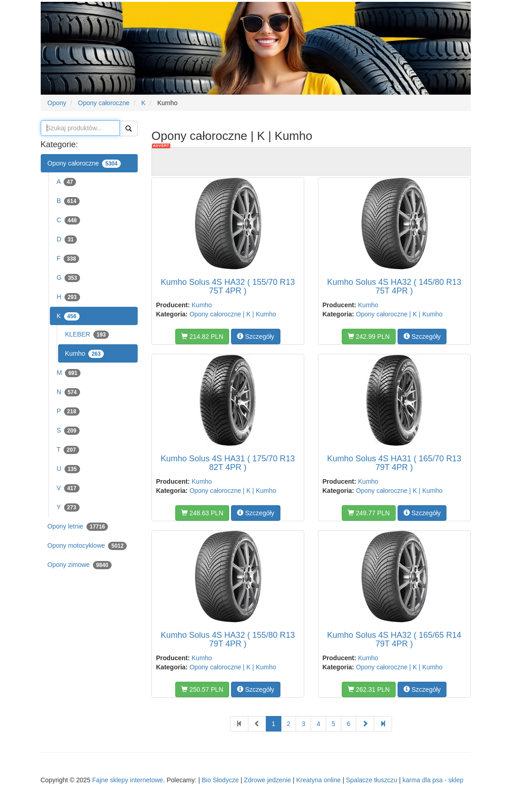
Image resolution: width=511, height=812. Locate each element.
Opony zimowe (80, 565)
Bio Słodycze (220, 780)
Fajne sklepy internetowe (128, 780)
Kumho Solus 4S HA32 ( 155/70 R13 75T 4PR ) (228, 287)
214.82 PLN (202, 337)
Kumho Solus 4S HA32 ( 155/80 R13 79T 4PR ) (228, 640)
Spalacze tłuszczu (371, 780)
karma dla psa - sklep (433, 780)
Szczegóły (256, 337)
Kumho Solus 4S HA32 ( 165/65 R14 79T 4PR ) (394, 640)
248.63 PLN (202, 513)
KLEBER (87, 335)
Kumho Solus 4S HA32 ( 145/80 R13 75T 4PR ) (394, 287)
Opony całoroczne (84, 164)
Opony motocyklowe (87, 546)
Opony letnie (78, 527)
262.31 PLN (369, 689)
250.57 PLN (202, 689)
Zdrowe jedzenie (267, 780)
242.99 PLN (369, 337)
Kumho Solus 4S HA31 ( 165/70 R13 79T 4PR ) (394, 463)
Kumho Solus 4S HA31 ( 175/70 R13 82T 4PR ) (228, 463)
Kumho (84, 354)
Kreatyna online (319, 780)
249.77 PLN (369, 513)
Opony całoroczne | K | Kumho (233, 314)
